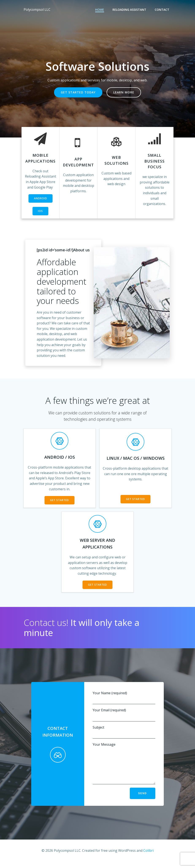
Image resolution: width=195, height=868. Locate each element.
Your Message (124, 766)
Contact (162, 10)
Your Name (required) (124, 697)
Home (100, 10)
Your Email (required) (124, 715)
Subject (124, 732)
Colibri (148, 857)
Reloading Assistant (129, 10)
